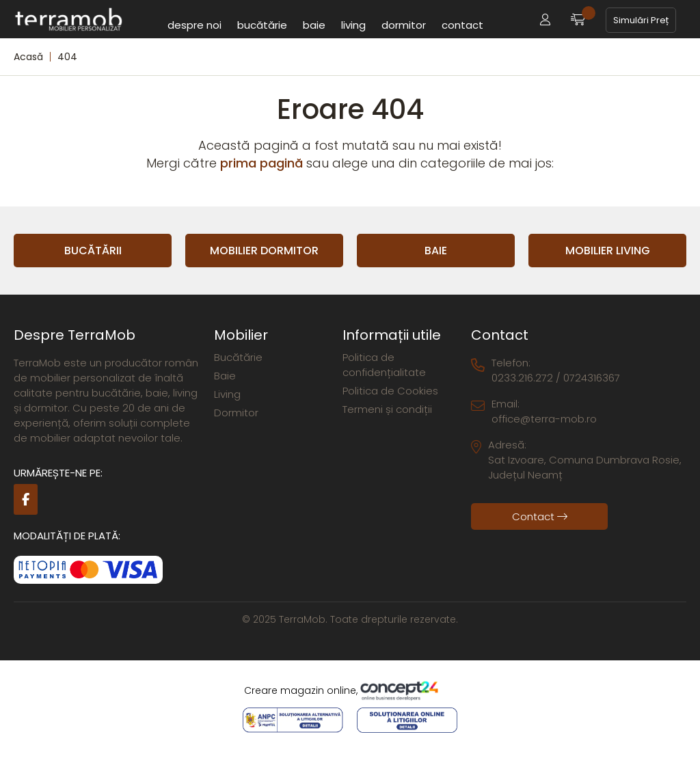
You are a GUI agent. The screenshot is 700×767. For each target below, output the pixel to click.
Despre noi (194, 25)
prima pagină (261, 163)
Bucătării (93, 251)
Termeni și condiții (387, 409)
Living (353, 25)
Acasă (28, 57)
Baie (314, 25)
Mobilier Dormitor (264, 251)
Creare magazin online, (350, 691)
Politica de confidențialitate (384, 365)
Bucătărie (262, 25)
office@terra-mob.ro (544, 419)
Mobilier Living (608, 251)
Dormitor (404, 25)
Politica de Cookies (390, 391)
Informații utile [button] (392, 335)
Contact (462, 25)
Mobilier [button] (241, 335)
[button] (545, 20)
